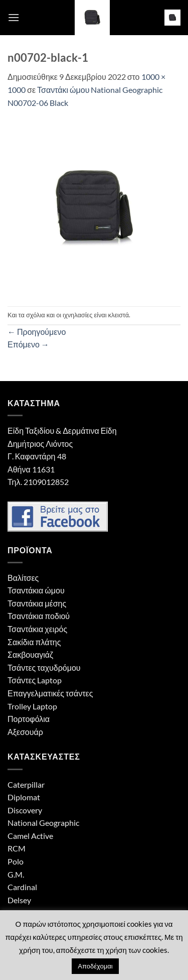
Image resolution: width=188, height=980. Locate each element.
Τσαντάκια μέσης (37, 603)
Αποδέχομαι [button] (95, 966)
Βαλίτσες (23, 578)
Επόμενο (28, 344)
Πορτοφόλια (29, 719)
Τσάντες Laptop (35, 680)
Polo (16, 861)
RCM (17, 848)
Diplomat (24, 797)
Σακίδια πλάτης (34, 642)
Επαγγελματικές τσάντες (50, 693)
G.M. (16, 874)
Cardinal (22, 887)
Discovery (25, 810)
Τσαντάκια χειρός (37, 629)
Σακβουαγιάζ (30, 654)
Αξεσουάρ (25, 732)
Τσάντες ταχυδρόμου (44, 667)
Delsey (19, 900)
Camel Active (30, 836)
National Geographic (43, 823)
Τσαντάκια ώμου (36, 590)
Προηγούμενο (37, 332)
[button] (14, 17)
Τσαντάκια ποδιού (39, 616)
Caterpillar (26, 784)
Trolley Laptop (32, 706)
